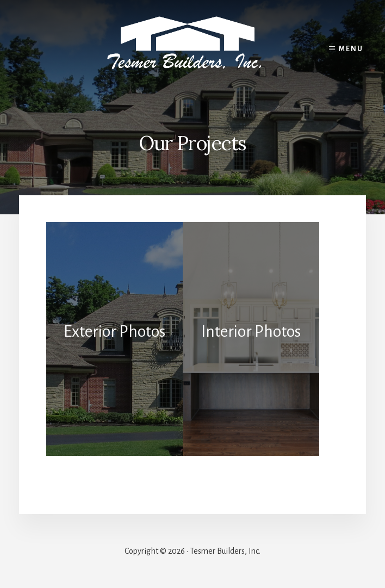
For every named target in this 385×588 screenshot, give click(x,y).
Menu (351, 49)
